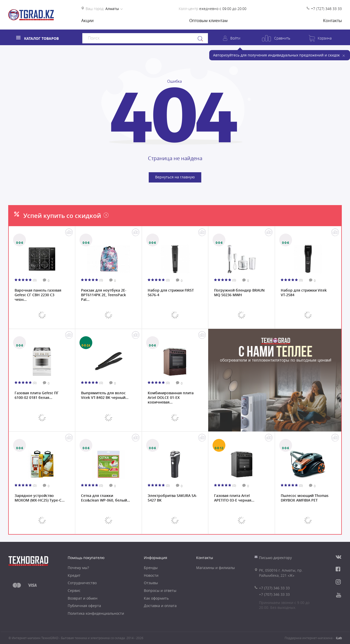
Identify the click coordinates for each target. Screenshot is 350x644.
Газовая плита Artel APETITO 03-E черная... (234, 498)
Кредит (74, 575)
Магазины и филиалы (216, 568)
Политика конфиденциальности (96, 613)
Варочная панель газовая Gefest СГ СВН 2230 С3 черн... (38, 294)
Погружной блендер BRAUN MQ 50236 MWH (239, 293)
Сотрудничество (82, 583)
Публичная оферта (84, 606)
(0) (35, 280)
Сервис (74, 590)
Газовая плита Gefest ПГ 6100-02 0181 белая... (37, 395)
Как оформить (156, 598)
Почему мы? (78, 568)
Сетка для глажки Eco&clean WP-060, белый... (106, 498)
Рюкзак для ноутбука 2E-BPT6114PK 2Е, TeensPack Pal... (104, 294)
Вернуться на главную (175, 177)
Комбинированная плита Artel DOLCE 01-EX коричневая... (171, 397)
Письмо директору (275, 558)
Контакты (332, 21)
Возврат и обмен (83, 598)
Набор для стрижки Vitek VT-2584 (304, 293)
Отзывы (151, 583)
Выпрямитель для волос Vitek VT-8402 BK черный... (105, 395)
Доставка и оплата (160, 606)
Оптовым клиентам (208, 21)
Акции (87, 21)
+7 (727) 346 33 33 (326, 9)
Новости (151, 575)
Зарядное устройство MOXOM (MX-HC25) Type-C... (40, 498)
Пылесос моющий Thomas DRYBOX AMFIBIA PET (305, 498)
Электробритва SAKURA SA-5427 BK (172, 498)
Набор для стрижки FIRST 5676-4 (171, 293)
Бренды (151, 568)
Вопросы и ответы (160, 590)
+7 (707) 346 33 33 (274, 594)
